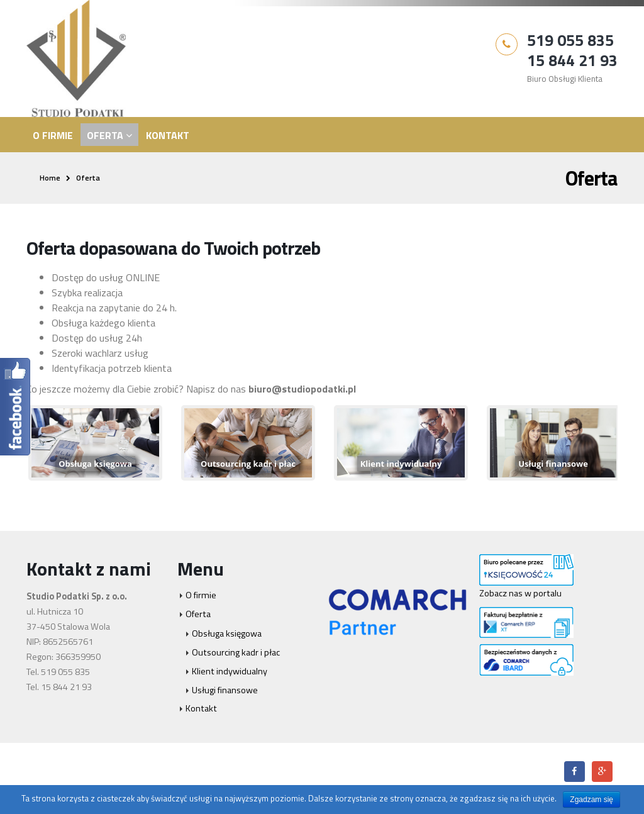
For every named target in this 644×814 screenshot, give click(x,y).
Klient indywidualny (230, 671)
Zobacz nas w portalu (520, 593)
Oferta (105, 135)
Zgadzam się (591, 800)
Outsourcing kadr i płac (236, 652)
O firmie (53, 135)
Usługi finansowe (225, 690)
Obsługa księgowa (227, 633)
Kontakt (168, 135)
